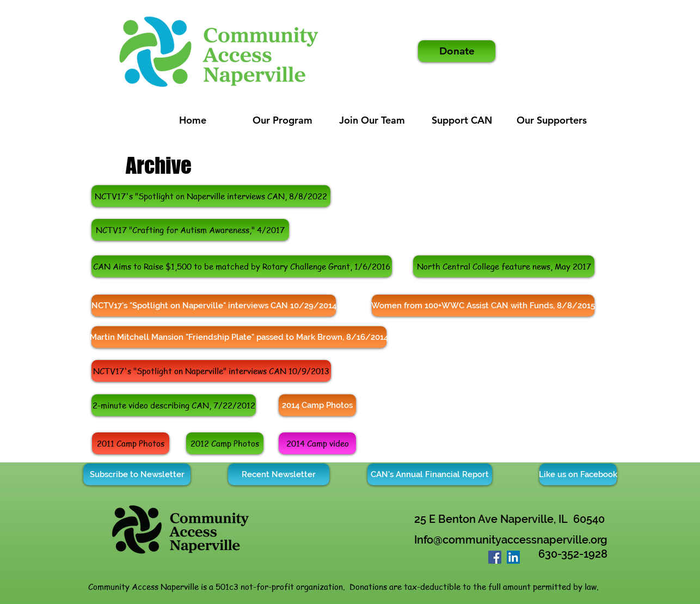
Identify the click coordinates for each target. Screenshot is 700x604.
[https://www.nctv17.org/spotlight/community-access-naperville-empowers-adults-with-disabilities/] (211, 196)
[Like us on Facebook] (578, 474)
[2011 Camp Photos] (131, 443)
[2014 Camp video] (317, 443)
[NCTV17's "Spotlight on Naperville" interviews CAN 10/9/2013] (211, 371)
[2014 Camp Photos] (317, 405)
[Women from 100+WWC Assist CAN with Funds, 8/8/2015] (483, 306)
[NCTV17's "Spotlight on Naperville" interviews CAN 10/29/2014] (214, 306)
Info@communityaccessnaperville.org (511, 540)
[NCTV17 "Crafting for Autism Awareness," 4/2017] (190, 230)
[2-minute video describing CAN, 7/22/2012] (174, 405)
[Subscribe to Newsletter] (137, 474)
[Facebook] (495, 557)
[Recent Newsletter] (279, 474)
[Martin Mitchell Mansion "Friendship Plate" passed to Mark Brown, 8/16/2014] (239, 337)
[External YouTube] (496, 405)
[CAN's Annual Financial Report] (430, 474)
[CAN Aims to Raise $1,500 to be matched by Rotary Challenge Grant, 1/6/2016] (242, 266)
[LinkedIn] (513, 557)
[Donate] (457, 51)
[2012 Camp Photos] (225, 443)
